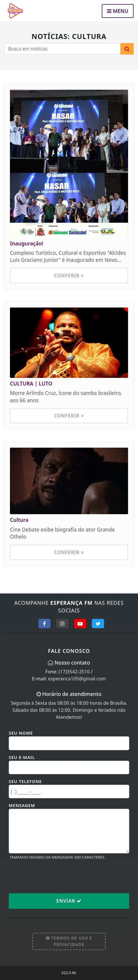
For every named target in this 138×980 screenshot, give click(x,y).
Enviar (69, 901)
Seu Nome (21, 733)
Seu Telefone (25, 781)
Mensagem (22, 805)
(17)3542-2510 (74, 672)
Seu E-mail (22, 757)
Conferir (69, 276)
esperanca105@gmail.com (77, 679)
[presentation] (53, 876)
